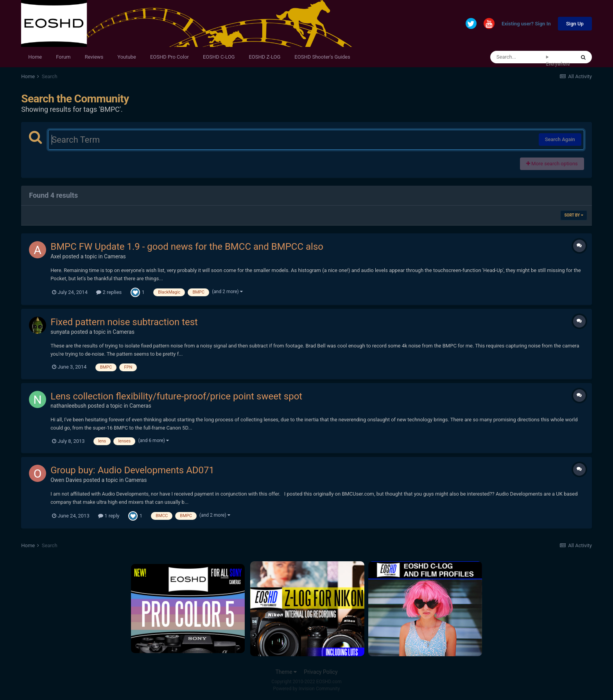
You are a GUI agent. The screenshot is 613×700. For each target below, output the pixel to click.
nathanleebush (68, 406)
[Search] (518, 57)
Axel (56, 256)
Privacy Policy (321, 672)
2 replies (109, 292)
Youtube (127, 57)
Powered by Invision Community (307, 689)
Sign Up (575, 24)
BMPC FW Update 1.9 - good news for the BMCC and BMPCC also (187, 247)
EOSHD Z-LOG (264, 57)
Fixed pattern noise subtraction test (124, 322)
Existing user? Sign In (526, 24)
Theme (286, 672)
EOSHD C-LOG (219, 57)
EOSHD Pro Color (169, 57)
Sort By (574, 215)
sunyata (60, 332)
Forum (63, 57)
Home (35, 57)
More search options (552, 164)
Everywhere (558, 64)
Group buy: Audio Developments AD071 (132, 470)
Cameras (115, 256)
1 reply (109, 516)
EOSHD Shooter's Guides (322, 57)
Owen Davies (66, 480)
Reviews (94, 57)
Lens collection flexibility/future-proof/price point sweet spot (176, 396)
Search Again (560, 139)
